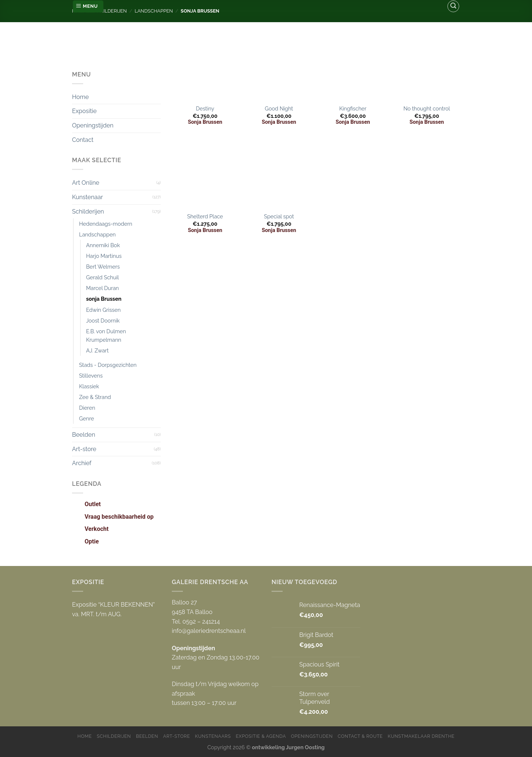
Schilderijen (88, 212)
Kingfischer (353, 108)
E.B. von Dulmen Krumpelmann (106, 335)
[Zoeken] (453, 6)
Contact (83, 140)
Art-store (84, 449)
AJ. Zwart (97, 350)
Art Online (86, 183)
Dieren (87, 408)
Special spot (279, 216)
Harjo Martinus (104, 256)
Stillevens (91, 376)
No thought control (427, 108)
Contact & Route (360, 736)
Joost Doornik (103, 320)
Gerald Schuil (103, 277)
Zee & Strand (95, 397)
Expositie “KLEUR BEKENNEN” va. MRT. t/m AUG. (113, 609)
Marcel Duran (103, 288)
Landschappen (97, 234)
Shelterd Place (205, 216)
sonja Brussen (104, 299)
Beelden (83, 435)
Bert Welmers (103, 267)
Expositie (84, 111)
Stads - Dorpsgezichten (108, 365)
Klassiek (89, 386)
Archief (82, 463)
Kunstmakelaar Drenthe (421, 736)
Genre (86, 418)
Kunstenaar (88, 197)
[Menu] (88, 6)
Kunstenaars (213, 736)
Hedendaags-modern (106, 224)
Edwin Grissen (103, 310)
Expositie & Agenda (261, 736)
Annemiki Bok (103, 245)
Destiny (205, 108)
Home (80, 97)
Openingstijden (93, 125)
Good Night (279, 108)
